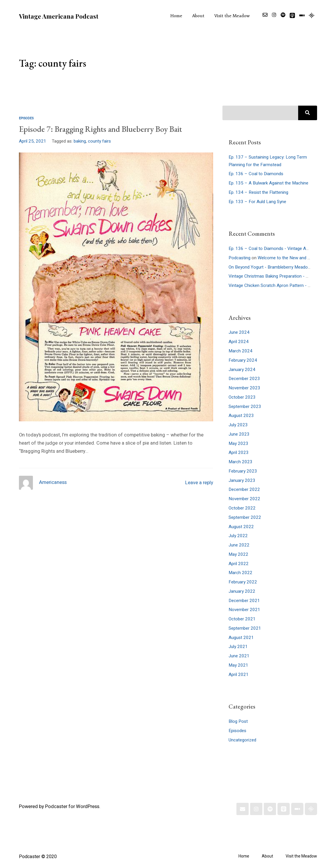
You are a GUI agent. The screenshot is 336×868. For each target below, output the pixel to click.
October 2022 (242, 508)
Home (176, 16)
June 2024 (239, 332)
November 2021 (244, 610)
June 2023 (239, 434)
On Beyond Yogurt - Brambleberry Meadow (270, 267)
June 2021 (239, 656)
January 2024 (242, 370)
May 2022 (238, 554)
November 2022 (244, 499)
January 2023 (242, 480)
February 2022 (243, 582)
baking (80, 141)
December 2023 (244, 379)
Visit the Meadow (232, 16)
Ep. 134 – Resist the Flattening (258, 192)
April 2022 (239, 564)
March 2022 (240, 573)
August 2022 (241, 527)
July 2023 (238, 425)
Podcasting (239, 258)
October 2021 (242, 619)
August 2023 (241, 416)
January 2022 (242, 591)
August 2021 (241, 638)
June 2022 (239, 545)
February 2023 (243, 471)
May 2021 (238, 665)
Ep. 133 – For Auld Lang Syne (257, 202)
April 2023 (239, 452)
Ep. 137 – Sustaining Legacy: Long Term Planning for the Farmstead (268, 161)
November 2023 (244, 388)
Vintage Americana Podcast (59, 16)
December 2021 (244, 601)
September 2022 (245, 517)
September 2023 (245, 407)
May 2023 (238, 443)
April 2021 (239, 674)
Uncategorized (242, 740)
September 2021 (245, 628)
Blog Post (238, 721)
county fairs (99, 141)
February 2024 (243, 360)
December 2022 (244, 489)
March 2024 (240, 351)
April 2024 (239, 342)
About (198, 16)
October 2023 (242, 397)
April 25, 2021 (33, 141)
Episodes (26, 118)
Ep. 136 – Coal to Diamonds (256, 174)
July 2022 (238, 536)
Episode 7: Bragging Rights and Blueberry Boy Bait (100, 129)
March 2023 (240, 462)
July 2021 (238, 647)
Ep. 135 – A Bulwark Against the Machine (268, 183)
